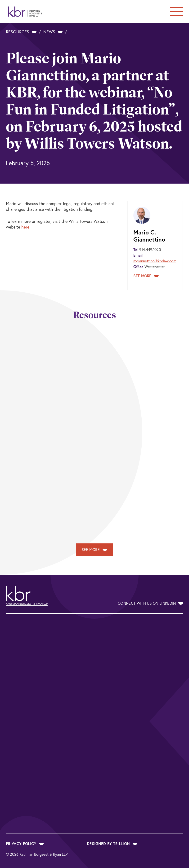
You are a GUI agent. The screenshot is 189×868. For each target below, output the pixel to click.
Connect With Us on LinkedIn (150, 603)
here (25, 227)
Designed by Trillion (112, 844)
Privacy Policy (25, 844)
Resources (21, 32)
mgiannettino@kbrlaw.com (155, 261)
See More (146, 276)
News (53, 32)
